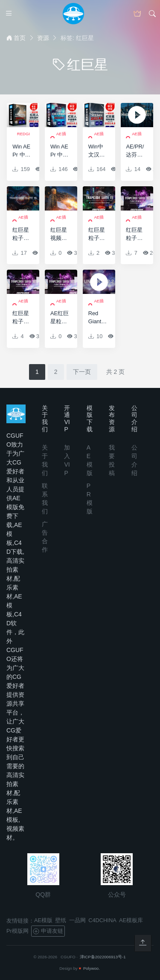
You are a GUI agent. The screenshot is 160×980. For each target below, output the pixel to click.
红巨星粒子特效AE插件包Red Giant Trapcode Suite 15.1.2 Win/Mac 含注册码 (97, 234)
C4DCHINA (102, 920)
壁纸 (61, 920)
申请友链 (48, 931)
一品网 (77, 920)
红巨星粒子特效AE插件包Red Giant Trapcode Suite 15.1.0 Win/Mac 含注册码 (135, 234)
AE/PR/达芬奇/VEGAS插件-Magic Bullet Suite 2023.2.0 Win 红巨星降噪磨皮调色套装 (135, 151)
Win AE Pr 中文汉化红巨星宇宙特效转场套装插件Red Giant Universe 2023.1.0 (60, 151)
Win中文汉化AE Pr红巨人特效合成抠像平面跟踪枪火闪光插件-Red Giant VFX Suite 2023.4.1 (97, 151)
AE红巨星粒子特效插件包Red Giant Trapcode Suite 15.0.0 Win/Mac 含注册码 (60, 318)
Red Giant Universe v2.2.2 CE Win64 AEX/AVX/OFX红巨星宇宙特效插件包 (97, 318)
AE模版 (43, 920)
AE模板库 (131, 920)
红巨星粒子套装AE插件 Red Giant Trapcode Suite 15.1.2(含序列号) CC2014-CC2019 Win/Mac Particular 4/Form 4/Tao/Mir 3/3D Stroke (22, 234)
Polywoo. (92, 968)
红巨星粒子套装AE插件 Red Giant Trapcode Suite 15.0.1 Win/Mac (22, 318)
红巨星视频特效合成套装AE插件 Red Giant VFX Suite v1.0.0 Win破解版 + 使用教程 (60, 234)
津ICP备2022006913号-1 (103, 957)
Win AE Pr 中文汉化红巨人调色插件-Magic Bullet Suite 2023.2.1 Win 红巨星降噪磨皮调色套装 (22, 151)
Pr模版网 (17, 931)
